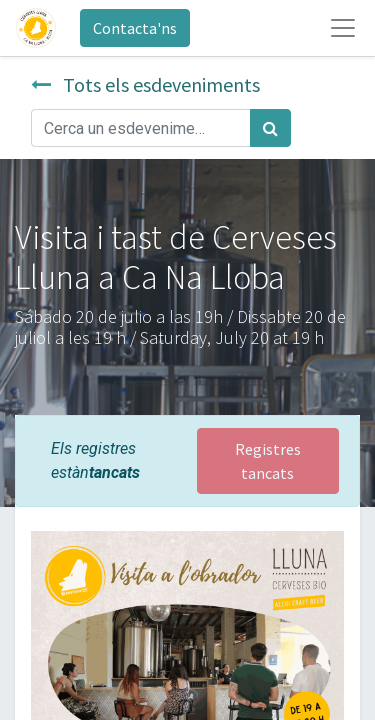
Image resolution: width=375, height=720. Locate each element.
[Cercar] (270, 128)
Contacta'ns (135, 28)
